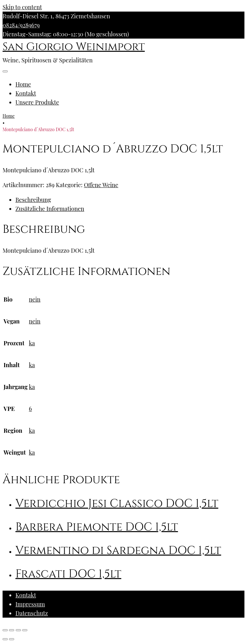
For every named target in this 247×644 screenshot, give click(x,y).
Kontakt (26, 93)
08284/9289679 (21, 25)
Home (23, 84)
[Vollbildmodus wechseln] (18, 630)
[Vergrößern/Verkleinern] (25, 630)
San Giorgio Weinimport (74, 47)
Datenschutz (32, 613)
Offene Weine (101, 185)
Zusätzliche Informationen (50, 209)
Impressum (30, 604)
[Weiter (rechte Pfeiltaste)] (12, 639)
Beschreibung (33, 200)
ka (32, 343)
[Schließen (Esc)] (5, 630)
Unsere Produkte (37, 102)
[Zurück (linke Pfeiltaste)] (5, 639)
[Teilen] (12, 630)
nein (35, 299)
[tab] (130, 200)
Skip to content (22, 7)
